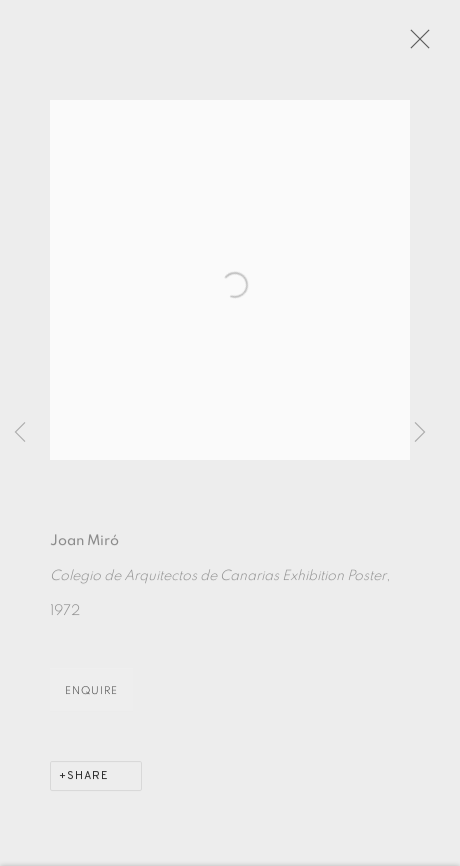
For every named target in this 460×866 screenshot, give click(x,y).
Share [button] (88, 781)
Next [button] (420, 433)
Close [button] (417, 45)
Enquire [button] (91, 695)
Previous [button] (20, 433)
